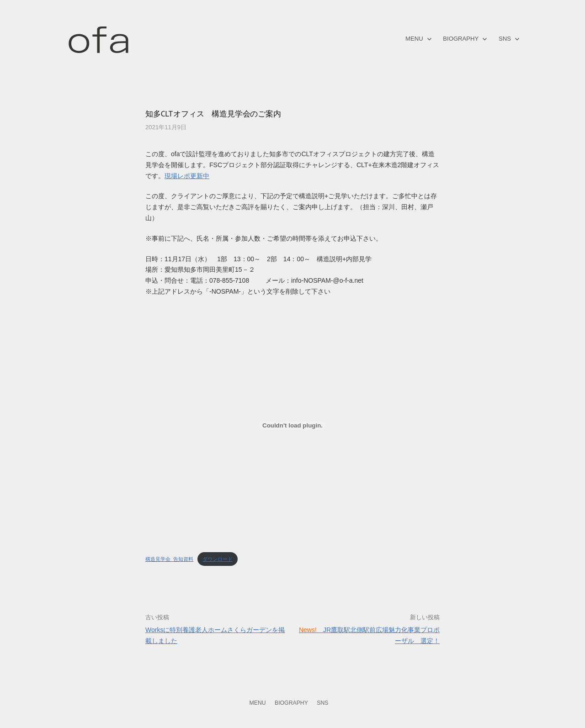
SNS (505, 39)
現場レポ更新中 (187, 176)
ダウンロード (218, 559)
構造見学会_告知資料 (169, 559)
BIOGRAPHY (461, 39)
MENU (414, 39)
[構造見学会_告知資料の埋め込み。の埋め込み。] (292, 426)
